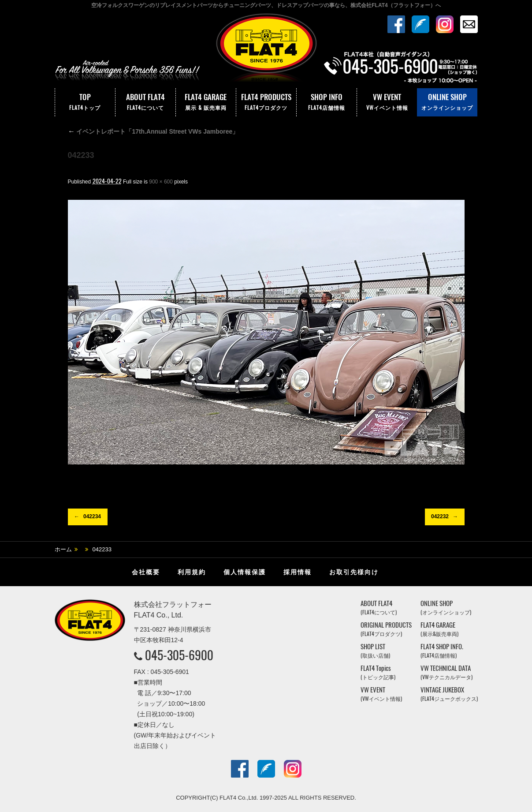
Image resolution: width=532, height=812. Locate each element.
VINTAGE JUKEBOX (449, 694)
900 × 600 (161, 182)
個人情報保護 (245, 572)
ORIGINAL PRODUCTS (386, 629)
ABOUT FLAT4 (145, 102)
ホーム (63, 549)
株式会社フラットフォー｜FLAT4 (266, 50)
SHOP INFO (327, 102)
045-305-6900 (179, 655)
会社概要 (146, 572)
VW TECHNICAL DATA (446, 672)
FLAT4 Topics (378, 672)
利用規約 (192, 572)
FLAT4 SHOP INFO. (442, 651)
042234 (92, 516)
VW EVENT (387, 102)
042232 (440, 516)
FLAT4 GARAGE (206, 102)
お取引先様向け (354, 572)
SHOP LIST (375, 651)
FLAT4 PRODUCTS (266, 102)
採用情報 (298, 572)
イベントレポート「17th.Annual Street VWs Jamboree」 (153, 131)
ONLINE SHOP (447, 102)
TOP (85, 102)
